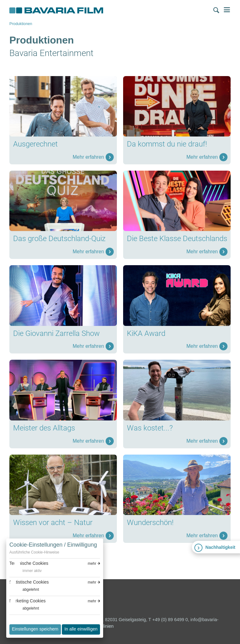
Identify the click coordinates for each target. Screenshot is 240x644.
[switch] (25, 571)
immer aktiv (32, 571)
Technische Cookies (29, 563)
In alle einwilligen (81, 629)
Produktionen (21, 24)
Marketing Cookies (27, 601)
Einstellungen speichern (35, 629)
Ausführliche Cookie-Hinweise (34, 552)
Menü (227, 10)
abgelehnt (31, 590)
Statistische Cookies (29, 582)
